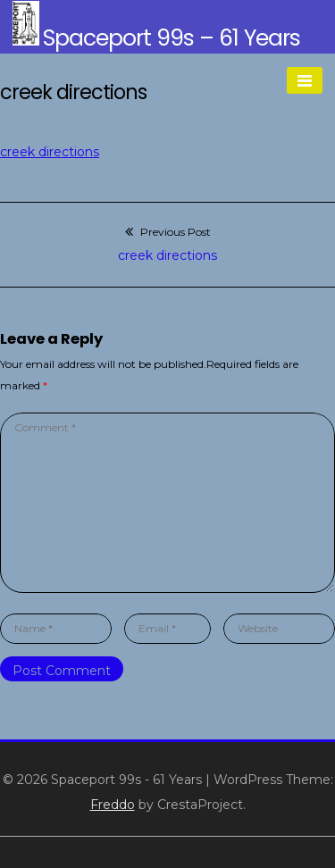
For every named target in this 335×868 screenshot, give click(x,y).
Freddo (113, 805)
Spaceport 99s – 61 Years (172, 38)
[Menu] (305, 80)
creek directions (50, 152)
